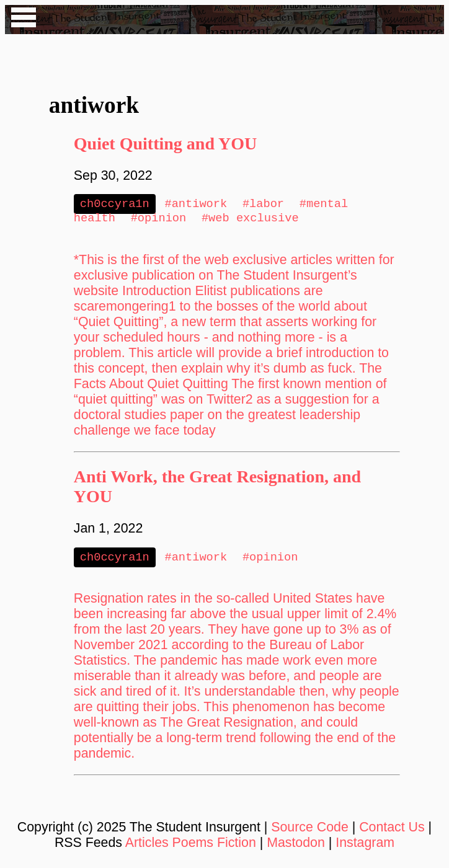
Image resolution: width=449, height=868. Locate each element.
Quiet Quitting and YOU (165, 144)
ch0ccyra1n (115, 204)
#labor (263, 204)
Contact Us (392, 831)
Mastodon (296, 846)
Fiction (237, 846)
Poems (193, 846)
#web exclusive (250, 220)
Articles (147, 846)
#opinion (159, 220)
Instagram (365, 846)
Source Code (310, 831)
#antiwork (196, 204)
